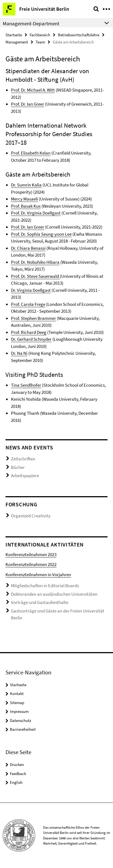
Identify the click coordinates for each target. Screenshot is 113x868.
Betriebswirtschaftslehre (79, 35)
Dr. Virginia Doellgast (31, 290)
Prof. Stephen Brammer (33, 318)
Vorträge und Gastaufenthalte (40, 602)
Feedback (18, 774)
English (16, 782)
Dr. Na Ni (19, 353)
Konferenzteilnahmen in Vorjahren (38, 575)
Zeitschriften (23, 459)
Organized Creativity (31, 516)
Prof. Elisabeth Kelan (31, 153)
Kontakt (17, 693)
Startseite (14, 35)
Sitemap (17, 703)
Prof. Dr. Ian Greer (28, 104)
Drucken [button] (17, 764)
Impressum (19, 711)
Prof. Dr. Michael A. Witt (33, 90)
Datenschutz (20, 720)
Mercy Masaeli (24, 199)
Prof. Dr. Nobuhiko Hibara (35, 262)
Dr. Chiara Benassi (28, 248)
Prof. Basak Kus (26, 206)
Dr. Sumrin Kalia (26, 185)
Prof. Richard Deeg (29, 332)
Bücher (18, 467)
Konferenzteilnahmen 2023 (31, 554)
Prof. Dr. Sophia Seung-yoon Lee (41, 234)
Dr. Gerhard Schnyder (31, 339)
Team (40, 42)
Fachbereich (40, 35)
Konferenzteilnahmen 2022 (31, 564)
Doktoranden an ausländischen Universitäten (54, 594)
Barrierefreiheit (23, 729)
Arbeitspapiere (25, 476)
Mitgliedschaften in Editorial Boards (45, 586)
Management (17, 42)
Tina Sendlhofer (26, 385)
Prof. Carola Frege (28, 304)
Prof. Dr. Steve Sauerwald (35, 276)
